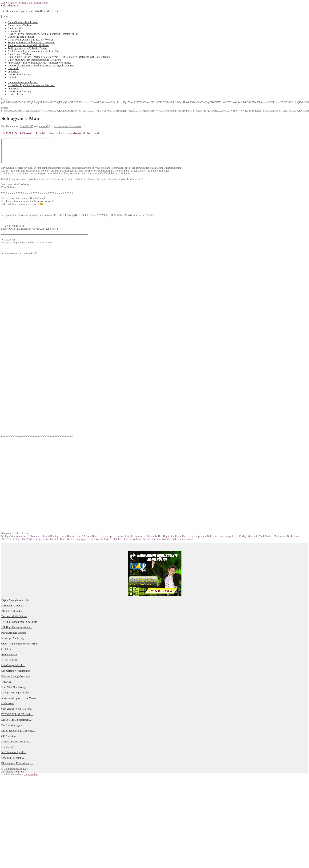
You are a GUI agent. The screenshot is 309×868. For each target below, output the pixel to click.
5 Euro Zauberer (16, 31)
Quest (37, 539)
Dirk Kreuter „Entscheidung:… (17, 763)
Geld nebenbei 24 (10, 6)
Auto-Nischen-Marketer (20, 25)
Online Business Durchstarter (23, 22)
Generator (192, 536)
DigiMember (31, 774)
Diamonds (152, 536)
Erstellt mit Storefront (12, 772)
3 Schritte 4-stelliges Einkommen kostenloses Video (34, 51)
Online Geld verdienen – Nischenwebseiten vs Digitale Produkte (41, 66)
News (297, 536)
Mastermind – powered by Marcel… (20, 698)
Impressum (13, 71)
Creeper (109, 536)
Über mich (13, 68)
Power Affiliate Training (14, 633)
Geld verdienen (16, 94)
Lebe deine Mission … (13, 758)
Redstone (54, 539)
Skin (125, 539)
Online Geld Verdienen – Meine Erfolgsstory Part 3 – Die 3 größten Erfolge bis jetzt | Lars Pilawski (59, 57)
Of (303, 536)
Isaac (221, 536)
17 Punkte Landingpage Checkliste (19, 622)
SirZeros (109, 539)
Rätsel (45, 539)
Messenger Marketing (12, 638)
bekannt (45, 536)
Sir (91, 539)
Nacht (290, 536)
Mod (261, 536)
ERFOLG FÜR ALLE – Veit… (17, 714)
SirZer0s (98, 539)
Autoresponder (15, 28)
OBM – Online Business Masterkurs (20, 644)
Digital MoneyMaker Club (15, 600)
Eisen (178, 536)
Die (160, 536)
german (202, 536)
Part (10, 539)
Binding (54, 536)
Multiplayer (280, 536)
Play (23, 539)
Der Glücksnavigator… (13, 725)
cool (102, 536)
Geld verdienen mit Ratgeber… (17, 709)
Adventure (34, 536)
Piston (16, 539)
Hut (215, 536)
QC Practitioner (9, 736)
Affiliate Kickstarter (12, 611)
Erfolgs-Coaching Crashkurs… (17, 693)
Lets (234, 536)
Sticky (132, 539)
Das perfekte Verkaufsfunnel (16, 671)
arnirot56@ (44, 126)
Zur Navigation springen (14, 3)
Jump (228, 536)
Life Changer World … (13, 665)
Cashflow (6, 649)
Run (62, 539)
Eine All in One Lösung (13, 687)
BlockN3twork (83, 536)
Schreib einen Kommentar (68, 126)
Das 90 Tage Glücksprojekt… (16, 720)
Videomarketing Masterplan (16, 676)
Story (139, 539)
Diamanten (139, 536)
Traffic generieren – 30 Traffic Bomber (28, 48)
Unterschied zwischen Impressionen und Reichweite (34, 60)
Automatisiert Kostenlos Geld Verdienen (28, 45)
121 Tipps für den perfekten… (17, 627)
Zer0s (175, 539)
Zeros (182, 539)
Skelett (118, 539)
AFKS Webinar (9, 654)
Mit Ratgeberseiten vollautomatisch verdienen (31, 42)
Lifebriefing (7, 747)
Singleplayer (82, 539)
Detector (119, 536)
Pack (4, 539)
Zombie (190, 539)
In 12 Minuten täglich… (14, 752)
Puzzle (30, 539)
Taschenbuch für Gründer (14, 616)
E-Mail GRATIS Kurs (12, 606)
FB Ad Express (9, 660)
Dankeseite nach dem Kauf (22, 37)
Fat (184, 536)
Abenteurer (22, 536)
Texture (147, 539)
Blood (95, 536)
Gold (210, 536)
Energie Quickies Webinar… (16, 742)
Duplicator (169, 536)
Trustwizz (6, 682)
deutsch (129, 536)
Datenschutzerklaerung (19, 74)
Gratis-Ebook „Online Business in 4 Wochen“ (31, 40)
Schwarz (70, 539)
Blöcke (71, 536)
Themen (156, 539)
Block (63, 536)
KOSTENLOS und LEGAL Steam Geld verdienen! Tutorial (50, 133)
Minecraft (253, 536)
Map (244, 536)
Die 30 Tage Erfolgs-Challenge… (18, 731)
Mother (269, 536)
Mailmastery (8, 703)
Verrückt (166, 539)
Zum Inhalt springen (38, 3)
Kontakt (12, 77)
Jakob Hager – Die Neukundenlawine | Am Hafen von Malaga (39, 63)
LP (239, 536)
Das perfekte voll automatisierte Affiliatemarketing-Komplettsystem (43, 34)
